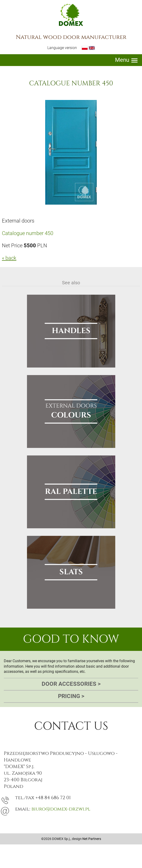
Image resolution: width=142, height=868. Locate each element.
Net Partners (92, 839)
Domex (71, 15)
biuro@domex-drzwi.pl (61, 809)
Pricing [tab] (71, 696)
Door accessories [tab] (71, 684)
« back (9, 258)
